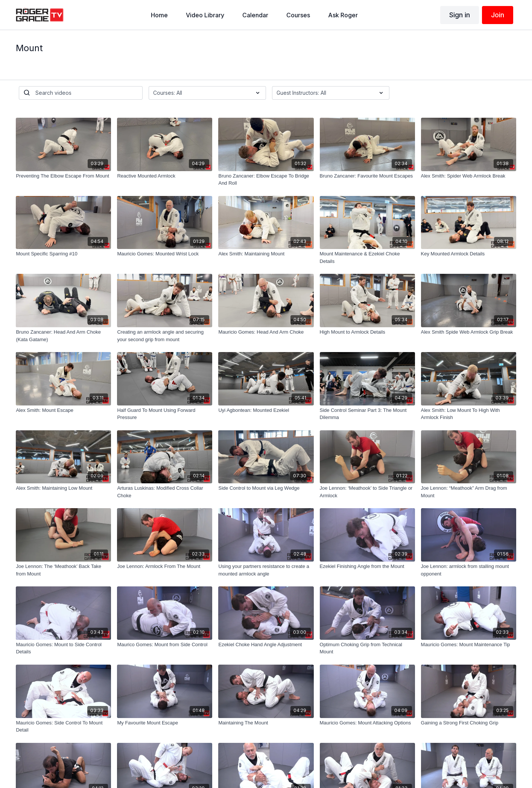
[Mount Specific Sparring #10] (63, 254)
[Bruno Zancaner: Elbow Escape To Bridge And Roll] (266, 180)
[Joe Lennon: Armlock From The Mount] (165, 566)
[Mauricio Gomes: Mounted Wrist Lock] (165, 254)
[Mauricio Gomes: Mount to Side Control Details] (63, 648)
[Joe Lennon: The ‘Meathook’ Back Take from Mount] (63, 570)
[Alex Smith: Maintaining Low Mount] (63, 488)
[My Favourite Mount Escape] (165, 723)
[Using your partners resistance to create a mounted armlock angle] (266, 570)
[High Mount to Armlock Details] (367, 332)
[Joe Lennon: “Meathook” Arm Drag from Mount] (469, 492)
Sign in (460, 15)
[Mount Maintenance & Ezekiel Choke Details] (367, 257)
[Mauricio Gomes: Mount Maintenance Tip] (469, 645)
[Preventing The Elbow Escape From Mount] (63, 176)
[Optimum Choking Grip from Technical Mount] (367, 648)
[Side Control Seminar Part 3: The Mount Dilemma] (367, 414)
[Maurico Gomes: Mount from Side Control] (165, 645)
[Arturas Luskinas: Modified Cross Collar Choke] (165, 492)
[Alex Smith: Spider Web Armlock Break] (469, 176)
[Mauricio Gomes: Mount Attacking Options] (367, 723)
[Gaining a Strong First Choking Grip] (469, 723)
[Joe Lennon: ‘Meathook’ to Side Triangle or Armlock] (367, 492)
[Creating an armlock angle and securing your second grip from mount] (165, 336)
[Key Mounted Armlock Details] (469, 254)
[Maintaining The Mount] (266, 723)
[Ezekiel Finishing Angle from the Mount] (367, 566)
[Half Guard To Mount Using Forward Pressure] (165, 414)
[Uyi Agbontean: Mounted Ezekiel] (266, 410)
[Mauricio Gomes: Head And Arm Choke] (266, 332)
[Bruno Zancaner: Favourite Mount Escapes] (367, 176)
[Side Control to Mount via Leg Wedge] (266, 488)
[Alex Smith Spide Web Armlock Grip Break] (469, 332)
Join (498, 15)
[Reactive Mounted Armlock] (165, 176)
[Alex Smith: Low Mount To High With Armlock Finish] (469, 414)
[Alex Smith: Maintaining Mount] (266, 254)
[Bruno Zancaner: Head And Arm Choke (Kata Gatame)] (63, 336)
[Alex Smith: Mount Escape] (63, 410)
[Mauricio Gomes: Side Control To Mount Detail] (63, 727)
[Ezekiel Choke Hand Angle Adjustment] (266, 645)
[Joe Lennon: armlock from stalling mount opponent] (469, 570)
